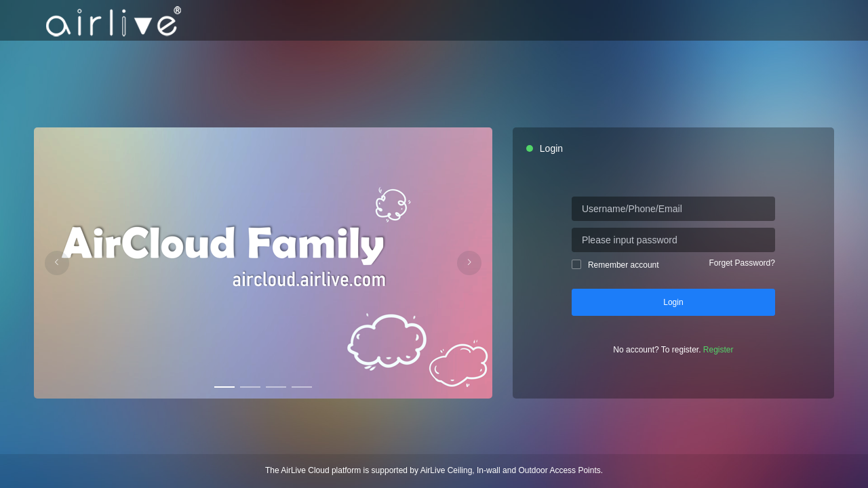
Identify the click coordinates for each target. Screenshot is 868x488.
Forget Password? (742, 263)
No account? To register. (673, 350)
